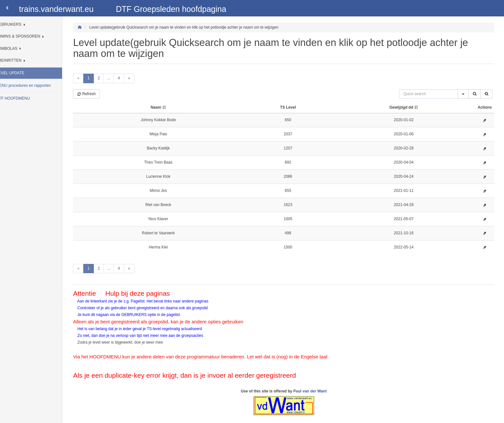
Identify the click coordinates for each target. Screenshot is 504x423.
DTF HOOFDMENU (27, 98)
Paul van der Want (317, 391)
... (122, 78)
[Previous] (92, 78)
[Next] (143, 78)
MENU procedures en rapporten (38, 85)
